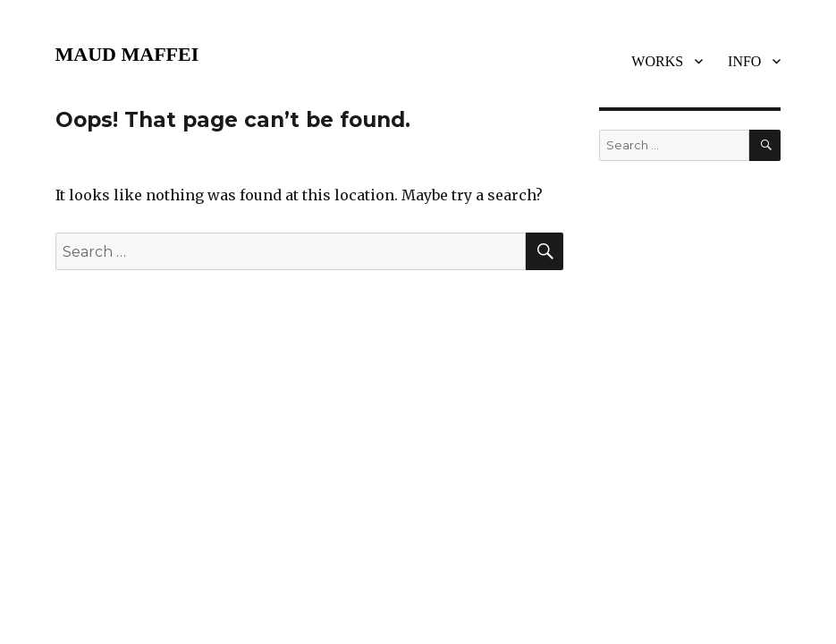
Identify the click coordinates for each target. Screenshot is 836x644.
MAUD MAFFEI (127, 54)
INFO (744, 61)
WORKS (657, 61)
